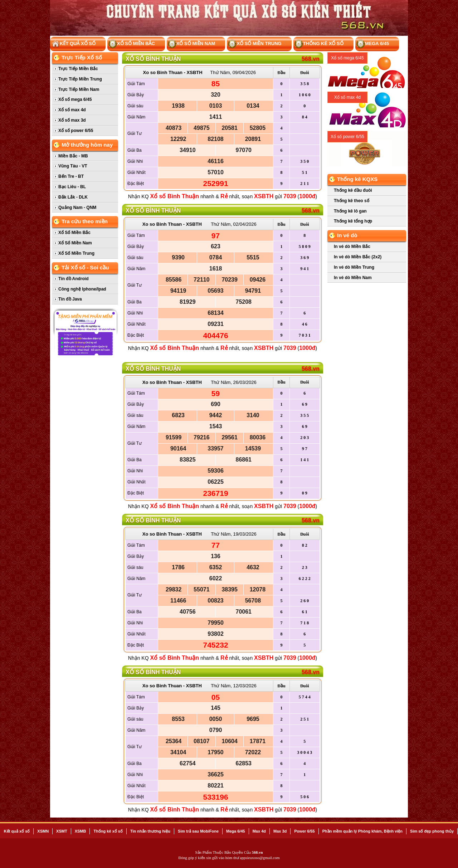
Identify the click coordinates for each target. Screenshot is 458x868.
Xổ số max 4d (72, 110)
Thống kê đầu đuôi (353, 190)
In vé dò (347, 235)
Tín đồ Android (74, 279)
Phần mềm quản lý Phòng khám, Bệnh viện (362, 831)
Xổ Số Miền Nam (192, 44)
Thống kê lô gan (350, 211)
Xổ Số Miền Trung (255, 44)
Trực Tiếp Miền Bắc (78, 69)
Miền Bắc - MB (73, 156)
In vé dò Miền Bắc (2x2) (358, 257)
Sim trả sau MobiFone (198, 831)
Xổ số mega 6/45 (75, 99)
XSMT (62, 831)
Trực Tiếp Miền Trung (80, 79)
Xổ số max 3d (72, 120)
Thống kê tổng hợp (353, 221)
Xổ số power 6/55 (76, 131)
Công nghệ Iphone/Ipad (82, 289)
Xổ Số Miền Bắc (132, 44)
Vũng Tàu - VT (73, 166)
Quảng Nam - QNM (77, 208)
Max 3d (280, 831)
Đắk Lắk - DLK (73, 197)
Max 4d (259, 831)
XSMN (43, 831)
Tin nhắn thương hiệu (150, 831)
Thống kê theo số (352, 201)
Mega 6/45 (373, 44)
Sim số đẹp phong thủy (432, 831)
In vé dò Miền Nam (353, 278)
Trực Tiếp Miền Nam (79, 89)
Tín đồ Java (70, 299)
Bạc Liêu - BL (72, 187)
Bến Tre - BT (71, 176)
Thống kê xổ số (319, 44)
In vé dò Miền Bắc (352, 247)
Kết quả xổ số (17, 831)
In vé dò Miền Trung (354, 267)
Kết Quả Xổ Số (73, 44)
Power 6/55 (304, 831)
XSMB (81, 831)
